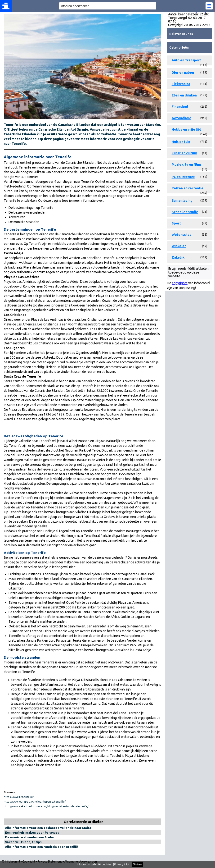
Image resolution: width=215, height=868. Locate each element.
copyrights (180, 283)
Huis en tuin (181, 142)
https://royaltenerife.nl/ (19, 797)
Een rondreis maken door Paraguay (32, 832)
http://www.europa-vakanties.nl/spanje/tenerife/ (35, 802)
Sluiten (137, 864)
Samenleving (182, 201)
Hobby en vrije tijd (186, 129)
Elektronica (181, 84)
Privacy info (121, 864)
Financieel (180, 107)
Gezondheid (181, 118)
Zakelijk (178, 257)
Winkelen (179, 246)
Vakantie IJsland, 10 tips (23, 842)
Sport (176, 223)
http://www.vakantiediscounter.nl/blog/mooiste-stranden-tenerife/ (46, 806)
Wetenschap (182, 235)
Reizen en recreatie (188, 188)
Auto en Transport (186, 60)
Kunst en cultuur (184, 153)
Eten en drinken (184, 95)
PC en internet (183, 177)
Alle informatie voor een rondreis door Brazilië (41, 847)
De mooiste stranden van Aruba (29, 837)
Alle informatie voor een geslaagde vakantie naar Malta (48, 828)
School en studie (185, 212)
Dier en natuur (183, 73)
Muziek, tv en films (187, 164)
